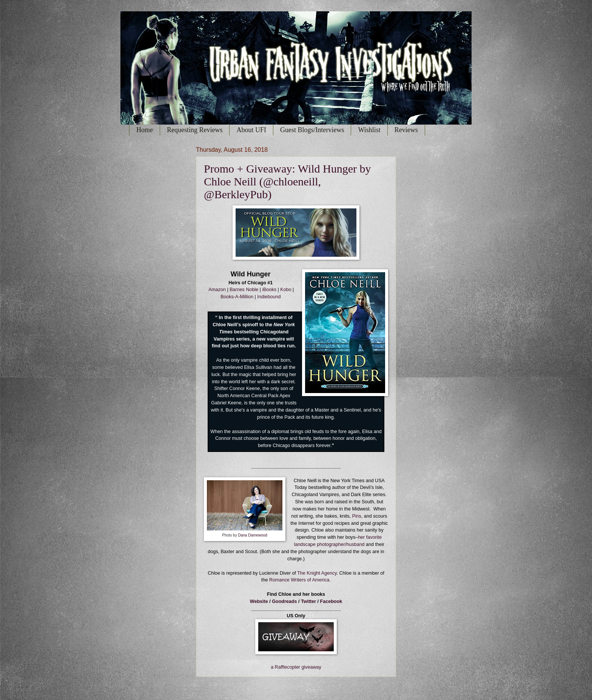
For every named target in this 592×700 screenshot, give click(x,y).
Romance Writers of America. (300, 580)
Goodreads (285, 601)
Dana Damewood (253, 535)
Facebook (331, 601)
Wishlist (369, 130)
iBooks (269, 290)
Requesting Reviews (195, 130)
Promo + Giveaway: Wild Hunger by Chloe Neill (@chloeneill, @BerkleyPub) (288, 181)
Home (145, 130)
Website (259, 601)
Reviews (406, 130)
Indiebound (269, 297)
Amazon (217, 290)
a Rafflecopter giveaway (296, 667)
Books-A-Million (237, 297)
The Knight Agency (317, 573)
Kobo (286, 290)
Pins (356, 516)
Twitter (308, 601)
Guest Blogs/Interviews (312, 130)
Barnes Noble (244, 290)
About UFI (251, 130)
